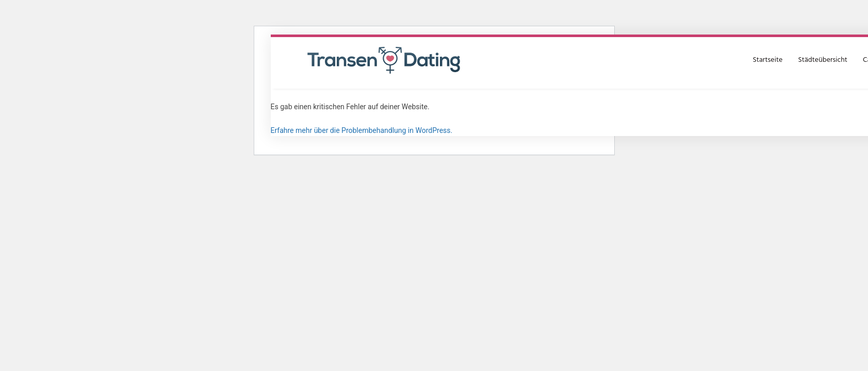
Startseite (767, 60)
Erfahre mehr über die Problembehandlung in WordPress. (362, 130)
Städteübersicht (823, 60)
